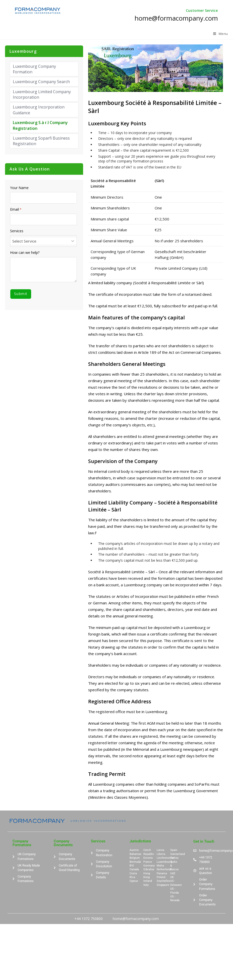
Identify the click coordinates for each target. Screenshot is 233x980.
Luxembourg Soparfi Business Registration (41, 141)
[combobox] (43, 241)
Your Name (19, 188)
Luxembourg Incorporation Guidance (39, 110)
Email (16, 209)
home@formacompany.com (136, 919)
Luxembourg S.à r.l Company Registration (40, 125)
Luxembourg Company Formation (34, 69)
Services (17, 231)
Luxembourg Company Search (41, 82)
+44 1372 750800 (89, 919)
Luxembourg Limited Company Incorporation (42, 94)
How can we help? (25, 253)
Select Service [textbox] (24, 241)
